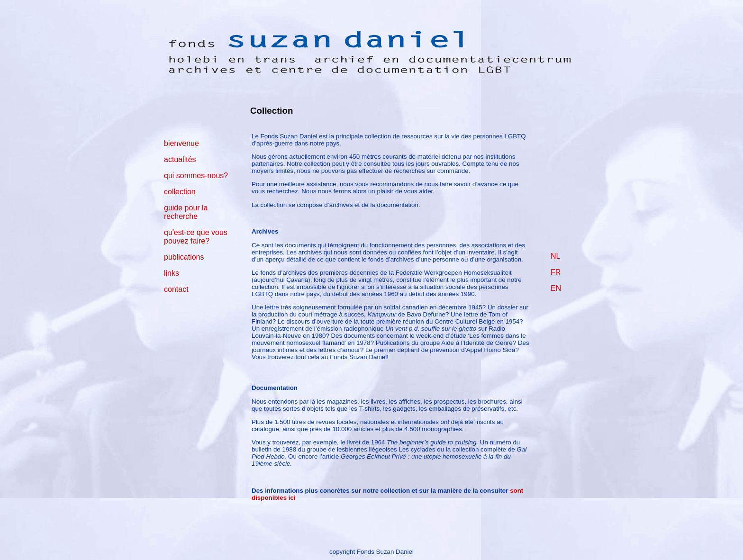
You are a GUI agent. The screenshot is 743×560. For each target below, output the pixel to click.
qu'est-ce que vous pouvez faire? (196, 237)
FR (556, 272)
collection (180, 192)
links (172, 273)
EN (556, 288)
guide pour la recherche (186, 212)
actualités (180, 159)
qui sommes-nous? (196, 176)
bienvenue (181, 143)
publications (184, 257)
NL (555, 256)
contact (176, 289)
